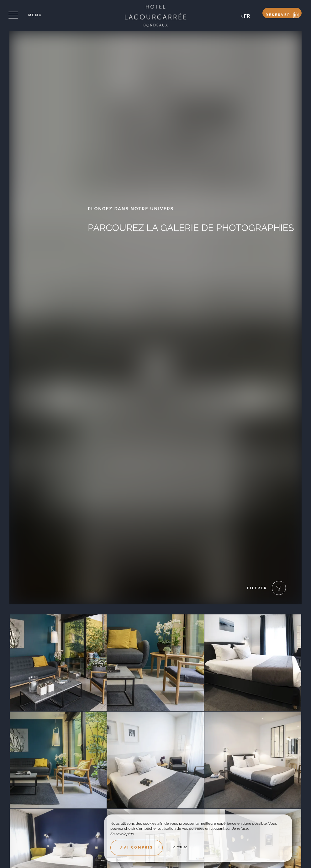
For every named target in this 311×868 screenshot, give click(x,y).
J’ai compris (137, 847)
